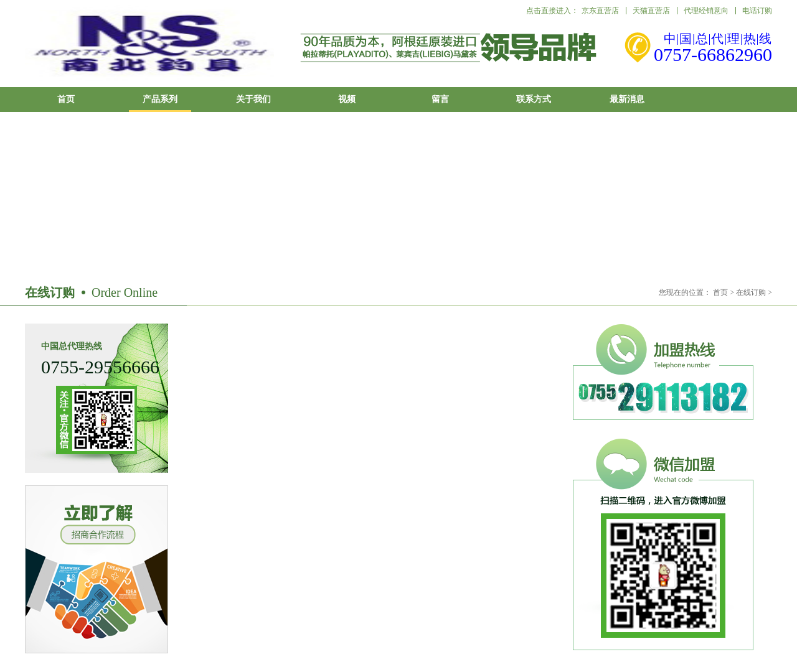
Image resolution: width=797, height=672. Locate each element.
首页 (66, 99)
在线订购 (751, 292)
